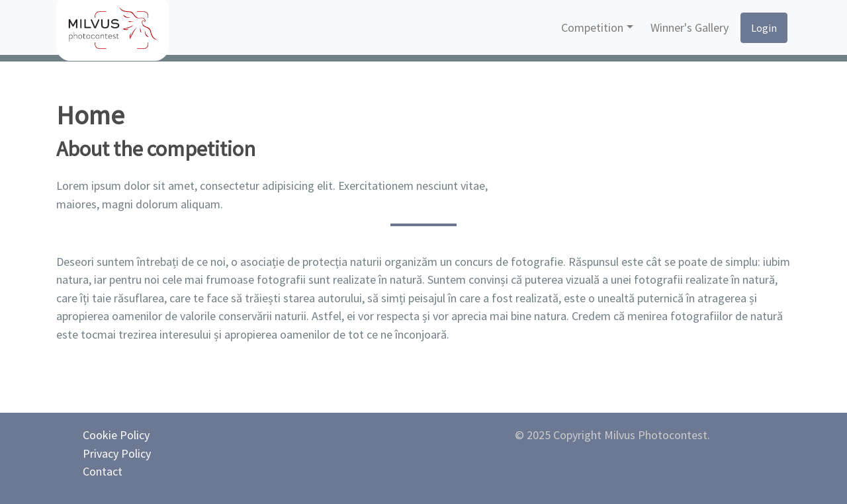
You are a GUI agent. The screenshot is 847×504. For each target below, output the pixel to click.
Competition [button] (592, 27)
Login (764, 28)
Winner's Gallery (690, 27)
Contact (103, 471)
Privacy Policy (117, 453)
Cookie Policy (116, 435)
